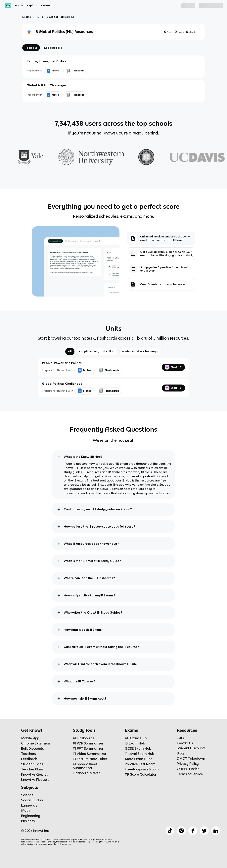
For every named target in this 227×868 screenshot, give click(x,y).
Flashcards (109, 370)
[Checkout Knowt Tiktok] (170, 831)
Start (173, 367)
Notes (84, 370)
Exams (46, 5)
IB (38, 17)
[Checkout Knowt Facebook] (193, 831)
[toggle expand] (59, 457)
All (70, 351)
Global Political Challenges (140, 351)
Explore (32, 5)
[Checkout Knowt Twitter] (204, 831)
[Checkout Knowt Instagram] (181, 831)
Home (19, 5)
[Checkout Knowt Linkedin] (216, 831)
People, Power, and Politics (97, 351)
